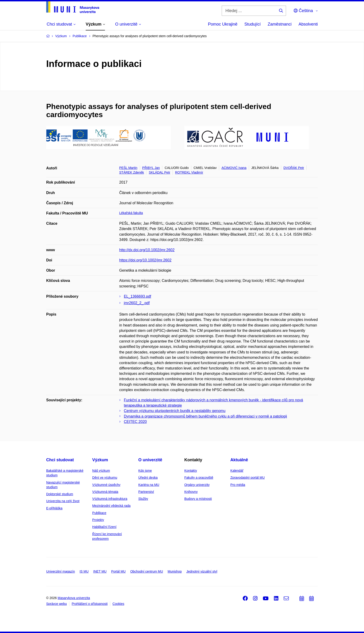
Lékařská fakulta (131, 213)
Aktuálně (239, 460)
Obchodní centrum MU (147, 571)
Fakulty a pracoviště (199, 478)
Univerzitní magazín (61, 571)
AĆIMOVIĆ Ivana (234, 168)
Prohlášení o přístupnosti (90, 604)
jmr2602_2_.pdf (137, 303)
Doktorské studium (60, 494)
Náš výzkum (101, 471)
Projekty (98, 520)
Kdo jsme (145, 471)
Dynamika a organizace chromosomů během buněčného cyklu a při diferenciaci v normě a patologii (206, 416)
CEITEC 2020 (135, 422)
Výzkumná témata (105, 492)
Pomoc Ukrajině (223, 24)
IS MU (84, 571)
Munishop (175, 571)
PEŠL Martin (128, 168)
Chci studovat (60, 460)
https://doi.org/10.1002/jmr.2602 (145, 260)
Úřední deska (148, 478)
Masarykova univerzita (74, 598)
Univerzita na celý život (63, 501)
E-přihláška (54, 508)
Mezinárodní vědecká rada (111, 506)
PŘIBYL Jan (151, 168)
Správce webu (57, 604)
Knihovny (191, 492)
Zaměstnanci (280, 24)
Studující (253, 24)
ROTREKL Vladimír (189, 172)
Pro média (238, 485)
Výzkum (100, 460)
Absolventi (308, 24)
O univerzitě (150, 460)
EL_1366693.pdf (138, 296)
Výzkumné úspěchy (106, 485)
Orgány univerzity (197, 485)
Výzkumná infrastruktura (110, 499)
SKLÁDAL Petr (159, 172)
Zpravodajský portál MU (247, 478)
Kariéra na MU (149, 485)
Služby (143, 499)
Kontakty (191, 471)
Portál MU (118, 571)
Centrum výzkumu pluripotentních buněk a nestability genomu (175, 411)
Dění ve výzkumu (105, 478)
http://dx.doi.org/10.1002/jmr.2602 (147, 250)
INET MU (100, 571)
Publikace (99, 513)
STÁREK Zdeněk (132, 172)
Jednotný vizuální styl (202, 571)
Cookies (119, 604)
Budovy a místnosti (198, 499)
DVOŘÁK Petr (294, 168)
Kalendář (237, 471)
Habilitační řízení (104, 527)
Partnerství (146, 492)
